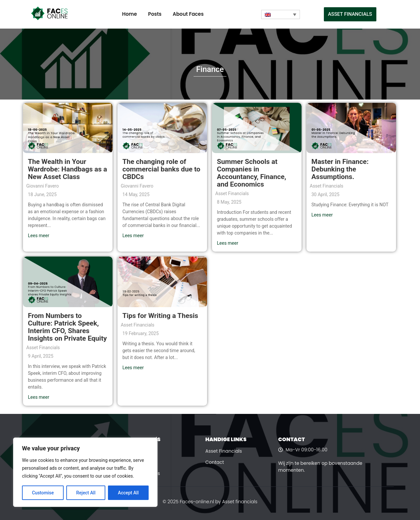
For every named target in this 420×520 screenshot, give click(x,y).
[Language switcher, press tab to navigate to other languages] (281, 14)
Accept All (128, 493)
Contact (215, 462)
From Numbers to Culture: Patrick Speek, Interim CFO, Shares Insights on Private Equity (67, 327)
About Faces (188, 14)
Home (129, 14)
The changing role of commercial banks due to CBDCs (161, 169)
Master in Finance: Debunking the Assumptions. (340, 169)
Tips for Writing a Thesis (160, 316)
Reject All (86, 493)
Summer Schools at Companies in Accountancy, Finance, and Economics (252, 173)
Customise (43, 493)
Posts (155, 14)
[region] (85, 472)
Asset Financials (224, 451)
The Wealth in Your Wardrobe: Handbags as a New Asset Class (67, 169)
